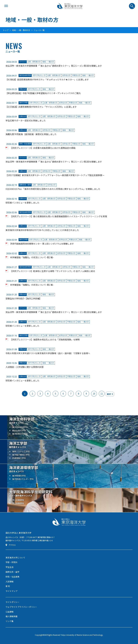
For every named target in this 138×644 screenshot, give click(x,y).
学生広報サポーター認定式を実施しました (26, 120)
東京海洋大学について (15, 558)
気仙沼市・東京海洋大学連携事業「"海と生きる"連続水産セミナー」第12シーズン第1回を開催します (54, 312)
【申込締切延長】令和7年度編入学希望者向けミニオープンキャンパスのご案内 (43, 93)
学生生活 (10, 567)
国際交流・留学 (12, 572)
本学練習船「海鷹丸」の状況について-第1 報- (32, 285)
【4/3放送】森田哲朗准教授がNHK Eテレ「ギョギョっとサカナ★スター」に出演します (47, 79)
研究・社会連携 (12, 577)
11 (102, 394)
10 (94, 394)
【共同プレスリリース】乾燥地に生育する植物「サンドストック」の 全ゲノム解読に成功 (52, 271)
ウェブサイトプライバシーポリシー (21, 607)
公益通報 (10, 612)
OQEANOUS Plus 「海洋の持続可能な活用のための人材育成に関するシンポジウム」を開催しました (53, 189)
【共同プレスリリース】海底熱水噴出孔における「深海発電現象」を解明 (45, 339)
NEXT (109, 394)
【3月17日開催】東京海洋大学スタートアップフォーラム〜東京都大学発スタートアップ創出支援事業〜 (55, 175)
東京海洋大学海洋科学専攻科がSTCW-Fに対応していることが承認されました (42, 230)
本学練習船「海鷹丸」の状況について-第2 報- (32, 257)
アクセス (12, 545)
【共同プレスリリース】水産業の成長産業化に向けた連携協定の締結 (43, 148)
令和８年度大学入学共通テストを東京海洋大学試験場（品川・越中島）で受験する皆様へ (48, 353)
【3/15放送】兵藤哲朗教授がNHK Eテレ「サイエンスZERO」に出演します (41, 107)
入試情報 (10, 582)
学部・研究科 (11, 562)
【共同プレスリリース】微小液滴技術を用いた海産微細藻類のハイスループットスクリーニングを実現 (59, 216)
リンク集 (10, 621)
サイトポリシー (12, 602)
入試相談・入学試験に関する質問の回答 (25, 367)
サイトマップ (11, 591)
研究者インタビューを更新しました (22, 203)
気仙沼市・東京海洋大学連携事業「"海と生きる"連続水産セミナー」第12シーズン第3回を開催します (54, 66)
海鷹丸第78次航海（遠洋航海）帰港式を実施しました (31, 134)
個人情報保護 (11, 616)
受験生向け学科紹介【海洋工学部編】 (24, 298)
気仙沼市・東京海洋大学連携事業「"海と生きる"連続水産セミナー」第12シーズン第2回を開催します (54, 162)
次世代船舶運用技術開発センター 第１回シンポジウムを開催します (42, 244)
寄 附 (8, 586)
